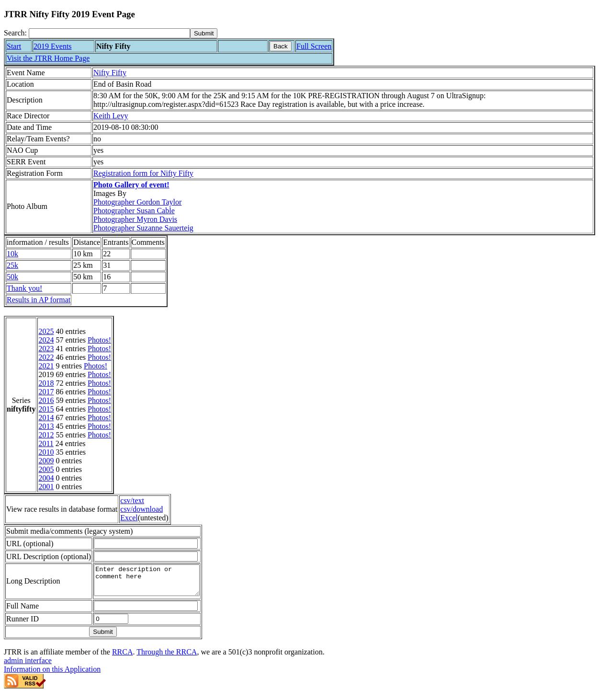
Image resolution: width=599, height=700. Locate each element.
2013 (46, 426)
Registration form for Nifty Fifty (143, 173)
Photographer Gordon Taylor (137, 202)
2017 (46, 392)
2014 (46, 418)
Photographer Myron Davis (135, 219)
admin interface (28, 666)
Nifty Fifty (110, 73)
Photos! (99, 340)
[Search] (109, 33)
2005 (46, 469)
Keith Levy (111, 116)
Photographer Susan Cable (134, 211)
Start (14, 46)
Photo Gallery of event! (131, 185)
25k (12, 265)
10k (12, 254)
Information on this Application (52, 675)
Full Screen (314, 46)
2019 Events (53, 46)
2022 (46, 357)
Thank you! (24, 288)
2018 (46, 383)
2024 (46, 340)
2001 (46, 487)
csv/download (141, 509)
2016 (46, 400)
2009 (46, 461)
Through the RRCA (167, 658)
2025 (46, 331)
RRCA (123, 658)
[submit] (204, 33)
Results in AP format (39, 300)
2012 (46, 435)
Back (281, 46)
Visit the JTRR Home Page (48, 58)
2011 (46, 443)
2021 (46, 366)
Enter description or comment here (153, 583)
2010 (46, 452)
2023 (46, 349)
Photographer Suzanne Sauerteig (143, 228)
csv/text (132, 500)
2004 (46, 478)
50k (12, 277)
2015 (46, 409)
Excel (129, 518)
